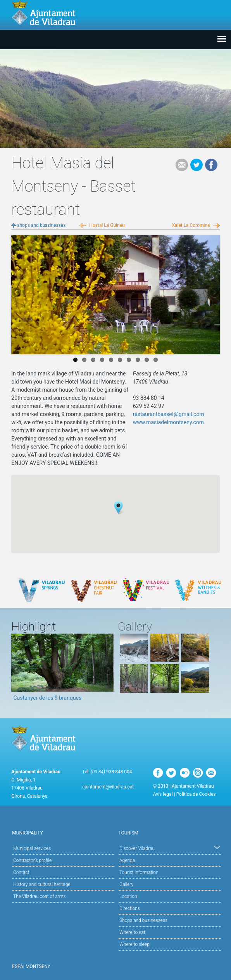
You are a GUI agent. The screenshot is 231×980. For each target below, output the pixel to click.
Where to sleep (134, 944)
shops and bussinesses (41, 225)
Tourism (168, 832)
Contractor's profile (32, 860)
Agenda (127, 860)
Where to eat (132, 932)
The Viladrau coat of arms (39, 896)
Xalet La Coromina (191, 225)
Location (128, 896)
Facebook (211, 165)
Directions (130, 908)
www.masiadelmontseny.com (168, 422)
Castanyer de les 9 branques (48, 698)
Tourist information (139, 872)
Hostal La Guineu (107, 225)
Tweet (197, 165)
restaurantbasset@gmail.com (169, 414)
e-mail (182, 165)
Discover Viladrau (170, 848)
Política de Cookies (196, 794)
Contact (21, 872)
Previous (17, 293)
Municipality (62, 832)
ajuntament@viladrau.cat (108, 787)
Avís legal (163, 794)
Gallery (126, 884)
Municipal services (32, 848)
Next (214, 293)
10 (156, 360)
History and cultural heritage (42, 884)
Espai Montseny (31, 966)
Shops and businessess (143, 920)
